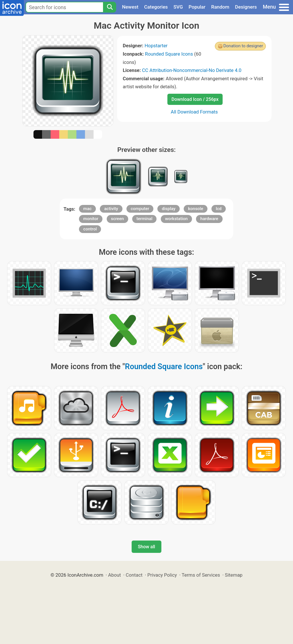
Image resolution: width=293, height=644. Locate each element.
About (115, 575)
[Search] (110, 7)
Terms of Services (201, 575)
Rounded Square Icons (169, 54)
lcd (219, 209)
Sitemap (234, 575)
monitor (91, 219)
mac (87, 209)
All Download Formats (194, 112)
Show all (146, 547)
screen (117, 219)
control (90, 229)
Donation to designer (243, 46)
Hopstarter (156, 46)
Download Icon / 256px (195, 99)
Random (220, 7)
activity (111, 209)
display (169, 209)
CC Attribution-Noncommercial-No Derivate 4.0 (192, 70)
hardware (209, 219)
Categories (156, 7)
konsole (196, 209)
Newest (130, 7)
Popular (197, 7)
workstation (176, 219)
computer (140, 209)
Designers (246, 7)
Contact (134, 575)
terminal (144, 219)
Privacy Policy (162, 575)
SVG (178, 7)
